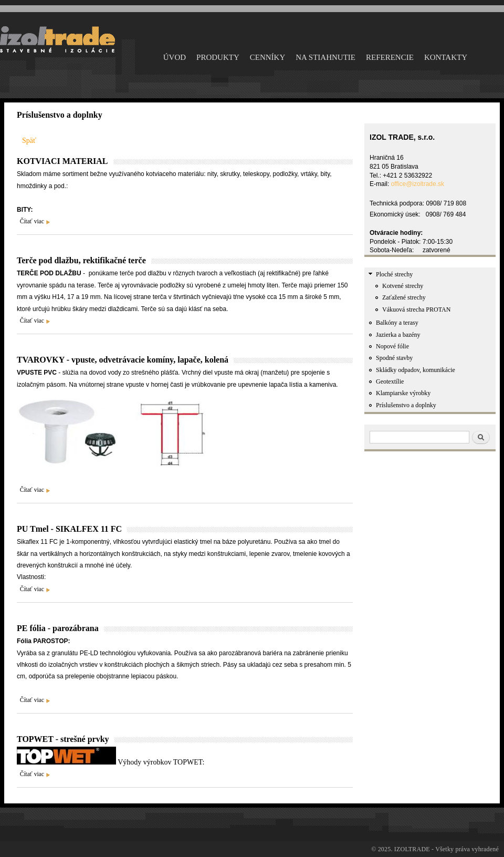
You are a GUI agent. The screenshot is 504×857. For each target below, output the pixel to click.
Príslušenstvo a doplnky (406, 405)
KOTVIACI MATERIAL (62, 161)
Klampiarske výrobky (403, 393)
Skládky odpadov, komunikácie (416, 370)
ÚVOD (175, 57)
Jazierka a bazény (398, 335)
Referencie (390, 57)
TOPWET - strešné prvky (63, 739)
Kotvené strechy (403, 286)
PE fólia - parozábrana (58, 628)
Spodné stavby (394, 358)
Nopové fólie (392, 346)
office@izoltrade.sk (418, 184)
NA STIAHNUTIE (325, 57)
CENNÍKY (268, 57)
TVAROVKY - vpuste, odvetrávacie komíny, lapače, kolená (123, 360)
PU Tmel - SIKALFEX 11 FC (69, 529)
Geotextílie (390, 381)
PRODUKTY (218, 57)
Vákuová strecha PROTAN (416, 309)
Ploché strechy (394, 274)
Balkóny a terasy (397, 323)
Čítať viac (32, 221)
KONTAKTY (446, 57)
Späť (29, 141)
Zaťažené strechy (404, 297)
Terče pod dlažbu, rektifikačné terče (81, 260)
